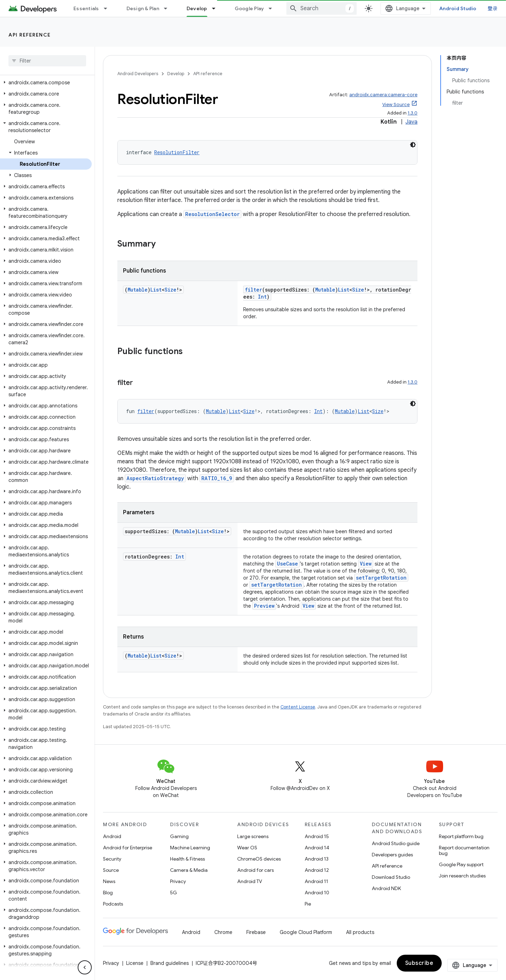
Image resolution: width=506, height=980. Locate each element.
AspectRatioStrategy (155, 478)
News (109, 881)
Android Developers (138, 74)
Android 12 (317, 870)
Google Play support (461, 864)
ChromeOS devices (259, 859)
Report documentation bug (464, 850)
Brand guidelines (170, 963)
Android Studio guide (396, 843)
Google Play (249, 8)
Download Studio (391, 877)
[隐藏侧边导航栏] (85, 967)
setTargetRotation (381, 578)
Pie (308, 904)
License (135, 963)
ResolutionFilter (177, 152)
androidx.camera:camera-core (383, 95)
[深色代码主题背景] (413, 145)
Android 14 (317, 848)
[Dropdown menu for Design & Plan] (169, 8)
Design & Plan (143, 8)
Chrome (223, 932)
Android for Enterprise (128, 848)
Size (170, 290)
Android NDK (386, 888)
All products (360, 932)
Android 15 (317, 836)
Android (112, 836)
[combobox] (322, 8)
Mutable (138, 290)
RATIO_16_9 (217, 478)
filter (254, 290)
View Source (396, 104)
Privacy (178, 881)
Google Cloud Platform (306, 932)
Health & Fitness (187, 859)
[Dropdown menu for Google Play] (273, 8)
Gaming (179, 836)
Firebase (256, 932)
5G (174, 893)
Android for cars (255, 870)
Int (262, 297)
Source (111, 870)
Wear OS (247, 848)
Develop (176, 74)
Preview (264, 606)
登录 (493, 8)
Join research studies (462, 876)
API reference (30, 35)
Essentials (86, 8)
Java (411, 122)
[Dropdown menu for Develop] (217, 8)
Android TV (250, 881)
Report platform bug (461, 836)
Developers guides (392, 855)
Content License (298, 707)
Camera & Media (189, 870)
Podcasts (113, 904)
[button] (46, 83)
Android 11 (316, 881)
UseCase (287, 564)
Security (112, 859)
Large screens (253, 836)
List (156, 290)
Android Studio (458, 8)
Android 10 (317, 893)
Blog (108, 893)
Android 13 (317, 859)
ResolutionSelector (212, 214)
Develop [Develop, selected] (197, 8)
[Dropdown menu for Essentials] (109, 8)
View (366, 564)
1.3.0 (413, 113)
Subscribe (419, 963)
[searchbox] (47, 61)
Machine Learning (190, 848)
